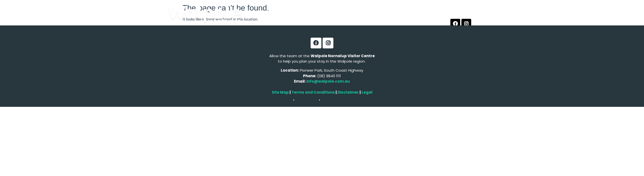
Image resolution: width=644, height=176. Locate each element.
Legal (367, 92)
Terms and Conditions (313, 92)
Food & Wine (395, 9)
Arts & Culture (284, 20)
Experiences (302, 9)
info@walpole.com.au (328, 81)
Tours (369, 9)
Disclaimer (349, 92)
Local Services (320, 20)
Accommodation (339, 9)
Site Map (280, 92)
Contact (385, 20)
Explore (275, 9)
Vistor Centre (356, 20)
